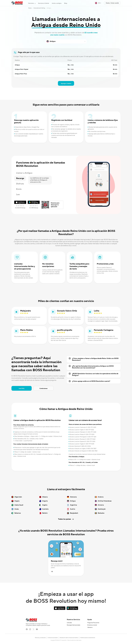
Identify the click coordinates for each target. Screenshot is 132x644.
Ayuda (90, 620)
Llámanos (90, 627)
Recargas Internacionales (73, 625)
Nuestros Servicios (73, 620)
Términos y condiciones (40, 638)
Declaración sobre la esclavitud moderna (69, 638)
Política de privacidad (53, 638)
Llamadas (69, 623)
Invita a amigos (57, 3)
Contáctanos (43, 388)
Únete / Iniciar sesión (112, 3)
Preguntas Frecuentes (93, 623)
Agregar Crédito (66, 84)
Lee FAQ (22, 388)
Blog (66, 3)
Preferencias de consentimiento (88, 638)
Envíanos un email (92, 625)
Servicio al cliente (44, 3)
